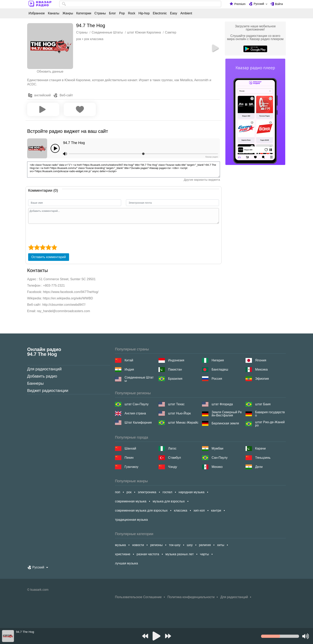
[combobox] (140, 4)
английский (42, 95)
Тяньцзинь (263, 458)
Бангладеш (220, 369)
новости (138, 545)
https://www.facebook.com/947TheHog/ (71, 292)
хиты (221, 545)
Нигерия (218, 360)
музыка (120, 545)
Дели (259, 467)
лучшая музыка (126, 563)
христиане (123, 554)
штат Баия (263, 404)
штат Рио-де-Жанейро (270, 424)
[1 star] (31, 247)
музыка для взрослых (169, 501)
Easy (174, 13)
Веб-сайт (66, 95)
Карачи (260, 448)
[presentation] (58, 234)
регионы (156, 545)
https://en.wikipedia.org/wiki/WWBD (68, 298)
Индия (129, 369)
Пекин (129, 458)
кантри (216, 510)
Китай (129, 360)
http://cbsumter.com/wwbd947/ (64, 305)
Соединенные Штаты (139, 379)
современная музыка (131, 501)
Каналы (54, 13)
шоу (190, 545)
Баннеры (35, 383)
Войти (279, 4)
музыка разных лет (180, 554)
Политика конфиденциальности (191, 597)
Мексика (261, 369)
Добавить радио (42, 376)
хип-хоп (199, 510)
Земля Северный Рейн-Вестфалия (227, 414)
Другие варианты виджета (202, 180)
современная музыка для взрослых (141, 510)
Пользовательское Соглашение (138, 597)
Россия (217, 379)
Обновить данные (50, 72)
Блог (112, 13)
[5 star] (54, 247)
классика (181, 510)
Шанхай (130, 448)
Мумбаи (217, 448)
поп (118, 492)
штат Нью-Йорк (179, 413)
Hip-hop (144, 13)
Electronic (160, 13)
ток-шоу (175, 545)
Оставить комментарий (49, 257)
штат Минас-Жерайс (183, 423)
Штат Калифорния (138, 423)
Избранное (37, 13)
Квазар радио (212, 157)
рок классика (94, 39)
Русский (259, 4)
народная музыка (192, 492)
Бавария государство (270, 414)
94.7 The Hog (74, 143)
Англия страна (135, 413)
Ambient (186, 13)
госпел (167, 492)
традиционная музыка (131, 520)
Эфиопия (262, 379)
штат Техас (176, 404)
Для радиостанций (44, 369)
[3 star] (43, 247)
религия (205, 545)
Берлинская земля (225, 423)
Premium (240, 4)
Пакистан (175, 369)
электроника (147, 492)
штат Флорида (222, 404)
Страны (100, 13)
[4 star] (48, 247)
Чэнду (173, 467)
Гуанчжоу (131, 467)
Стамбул (174, 458)
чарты (205, 554)
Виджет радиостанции (48, 391)
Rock (132, 13)
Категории (84, 13)
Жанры (68, 13)
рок (79, 39)
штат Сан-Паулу (137, 404)
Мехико (217, 467)
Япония (261, 360)
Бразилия (175, 379)
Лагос (172, 448)
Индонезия (176, 360)
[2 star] (37, 247)
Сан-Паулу (220, 458)
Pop (122, 13)
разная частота (148, 554)
